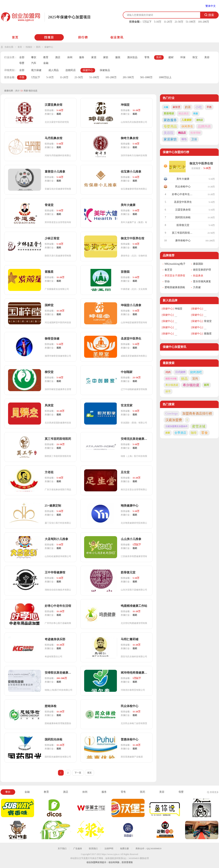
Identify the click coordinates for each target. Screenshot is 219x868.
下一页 (78, 773)
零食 (205, 433)
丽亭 (168, 391)
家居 (94, 57)
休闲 (70, 57)
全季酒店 (180, 433)
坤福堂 (178, 309)
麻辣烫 (176, 107)
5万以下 (147, 22)
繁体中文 (211, 6)
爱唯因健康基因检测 (175, 288)
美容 (207, 57)
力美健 (197, 287)
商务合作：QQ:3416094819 (149, 849)
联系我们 (93, 849)
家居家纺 (170, 139)
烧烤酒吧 (196, 372)
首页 (15, 37)
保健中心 (49, 47)
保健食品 (105, 70)
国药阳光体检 (183, 217)
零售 (147, 57)
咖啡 (194, 433)
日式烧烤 (180, 372)
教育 (46, 57)
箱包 (184, 139)
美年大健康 (183, 179)
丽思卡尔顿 (171, 379)
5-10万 (158, 22)
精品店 (182, 133)
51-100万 (191, 22)
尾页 (89, 773)
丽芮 (207, 385)
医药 (38, 47)
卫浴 (194, 139)
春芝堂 (168, 270)
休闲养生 (187, 126)
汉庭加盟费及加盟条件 (176, 426)
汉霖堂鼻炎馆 (183, 210)
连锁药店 (71, 70)
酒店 (58, 57)
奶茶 (188, 107)
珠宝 (195, 57)
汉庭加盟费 (174, 420)
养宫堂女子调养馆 (175, 276)
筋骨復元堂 (183, 225)
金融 (46, 63)
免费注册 (124, 849)
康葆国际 (198, 264)
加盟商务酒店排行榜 (197, 414)
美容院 (169, 133)
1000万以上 (165, 77)
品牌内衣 (204, 126)
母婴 (22, 63)
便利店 (200, 120)
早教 (209, 107)
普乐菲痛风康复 (202, 281)
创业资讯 (117, 37)
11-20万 (168, 22)
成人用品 (54, 70)
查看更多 (214, 792)
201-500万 (128, 77)
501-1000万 (146, 77)
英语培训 (169, 114)
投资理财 (196, 133)
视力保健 (36, 70)
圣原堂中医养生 (183, 202)
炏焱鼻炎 (198, 276)
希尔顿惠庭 (172, 385)
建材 (171, 57)
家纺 (106, 57)
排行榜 (83, 37)
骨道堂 (208, 321)
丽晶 (184, 379)
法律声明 (109, 849)
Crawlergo (172, 413)
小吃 (199, 107)
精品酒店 (184, 114)
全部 (22, 57)
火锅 (166, 107)
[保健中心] (168, 309)
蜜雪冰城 (199, 426)
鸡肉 (168, 372)
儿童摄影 (187, 120)
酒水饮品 (132, 57)
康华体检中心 (183, 241)
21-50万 (179, 22)
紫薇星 (208, 334)
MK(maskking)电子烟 (175, 264)
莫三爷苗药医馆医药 (183, 233)
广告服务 (78, 849)
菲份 (167, 281)
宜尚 (195, 379)
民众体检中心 (183, 187)
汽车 (34, 63)
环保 (183, 57)
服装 (118, 57)
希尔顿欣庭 (191, 385)
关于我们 (62, 849)
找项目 (49, 37)
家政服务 (170, 120)
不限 (22, 77)
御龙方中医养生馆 (201, 163)
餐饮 (34, 57)
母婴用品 (170, 126)
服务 (82, 57)
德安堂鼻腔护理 (202, 270)
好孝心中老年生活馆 (183, 194)
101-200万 (204, 22)
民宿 (196, 114)
